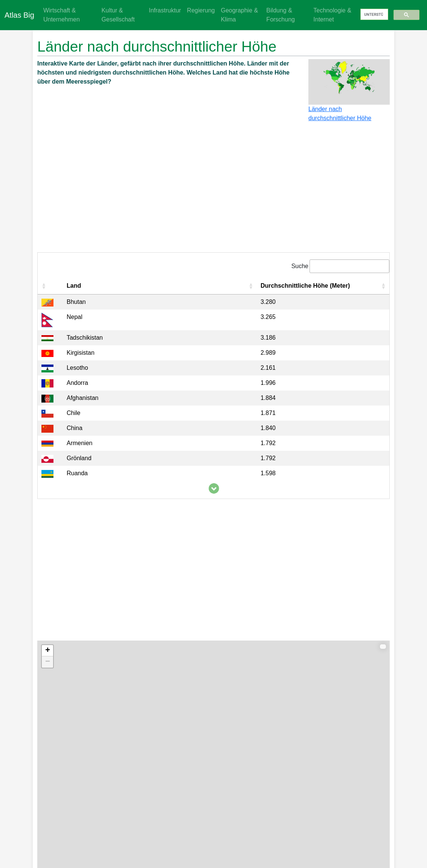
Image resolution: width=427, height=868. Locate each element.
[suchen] (374, 15)
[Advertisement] (213, 191)
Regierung (201, 10)
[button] (44, 286)
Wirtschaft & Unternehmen (62, 15)
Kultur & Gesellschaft (118, 15)
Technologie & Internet (332, 15)
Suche (300, 266)
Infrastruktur (165, 10)
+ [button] (48, 651)
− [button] (48, 662)
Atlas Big (19, 15)
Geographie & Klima (239, 15)
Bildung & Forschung (281, 15)
